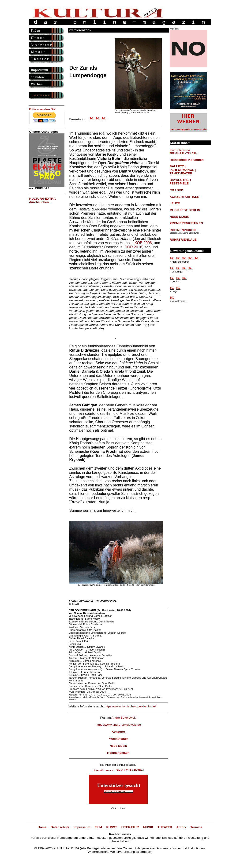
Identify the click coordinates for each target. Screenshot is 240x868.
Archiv (181, 827)
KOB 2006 (143, 243)
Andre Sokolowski (124, 718)
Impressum (82, 827)
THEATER (165, 827)
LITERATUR (130, 827)
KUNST (112, 827)
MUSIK (148, 827)
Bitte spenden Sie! (43, 109)
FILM (98, 827)
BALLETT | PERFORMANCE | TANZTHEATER (183, 170)
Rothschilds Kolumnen (187, 160)
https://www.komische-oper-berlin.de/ (130, 706)
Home (42, 827)
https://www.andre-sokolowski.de (118, 725)
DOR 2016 (133, 247)
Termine (196, 827)
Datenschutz (60, 827)
